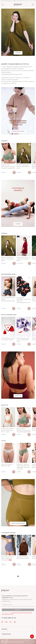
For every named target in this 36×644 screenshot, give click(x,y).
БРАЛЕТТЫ (18, 396)
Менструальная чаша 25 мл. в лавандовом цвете (23, 340)
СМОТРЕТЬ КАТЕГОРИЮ (18, 131)
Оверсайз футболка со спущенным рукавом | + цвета (24, 259)
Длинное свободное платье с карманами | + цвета (23, 166)
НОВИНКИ (18, 53)
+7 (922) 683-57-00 (9, 618)
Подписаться (18, 610)
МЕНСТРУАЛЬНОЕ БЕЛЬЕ (18, 523)
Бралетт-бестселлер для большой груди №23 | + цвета (8, 430)
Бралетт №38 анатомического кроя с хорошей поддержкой (8, 166)
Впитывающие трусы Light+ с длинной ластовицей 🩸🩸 (7, 558)
